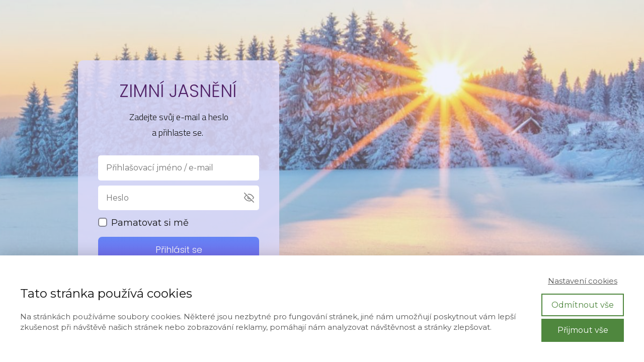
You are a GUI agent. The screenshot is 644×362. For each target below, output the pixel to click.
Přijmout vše (583, 330)
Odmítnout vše (583, 305)
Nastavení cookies (583, 281)
